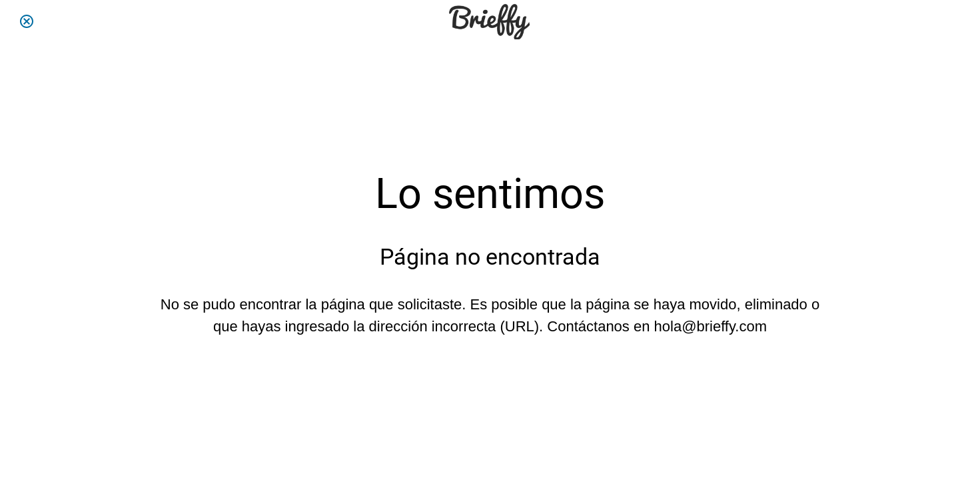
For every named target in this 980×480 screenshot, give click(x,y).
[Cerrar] (27, 21)
